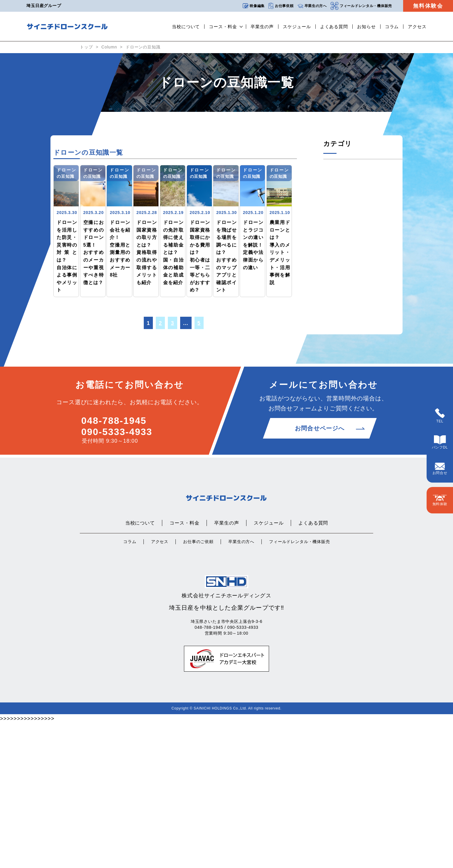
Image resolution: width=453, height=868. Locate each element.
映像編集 (254, 6)
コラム (392, 27)
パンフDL (440, 442)
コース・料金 (223, 27)
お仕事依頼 (281, 6)
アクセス (417, 27)
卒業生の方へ (312, 6)
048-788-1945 (114, 565)
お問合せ (440, 469)
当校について (186, 27)
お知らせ (366, 27)
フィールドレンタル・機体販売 (361, 6)
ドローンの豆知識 (143, 47)
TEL (440, 416)
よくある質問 (334, 27)
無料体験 (440, 500)
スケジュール (297, 27)
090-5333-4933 (117, 577)
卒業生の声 (262, 27)
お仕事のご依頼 (198, 687)
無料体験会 (428, 6)
